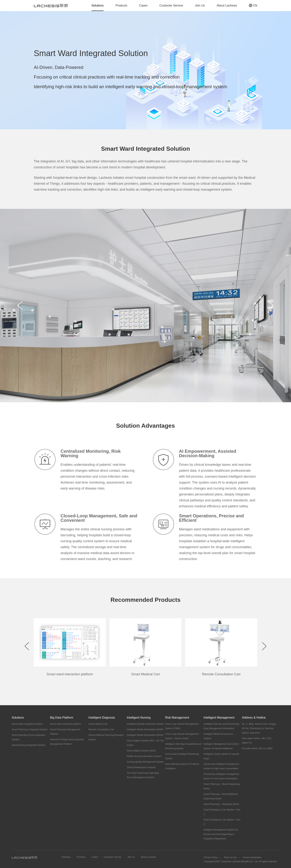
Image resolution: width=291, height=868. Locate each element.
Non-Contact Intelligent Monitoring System (182, 756)
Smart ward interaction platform (65, 724)
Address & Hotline (254, 718)
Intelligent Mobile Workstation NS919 (145, 735)
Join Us (200, 5)
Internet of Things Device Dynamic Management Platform (67, 742)
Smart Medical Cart (98, 724)
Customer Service (171, 5)
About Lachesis (227, 5)
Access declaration (252, 857)
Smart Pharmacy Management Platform (65, 732)
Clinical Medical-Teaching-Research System (106, 737)
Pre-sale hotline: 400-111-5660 (257, 748)
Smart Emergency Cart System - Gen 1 (222, 812)
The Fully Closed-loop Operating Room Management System (143, 775)
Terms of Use (230, 857)
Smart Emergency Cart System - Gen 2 (222, 822)
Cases (143, 5)
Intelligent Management (219, 718)
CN (253, 5)
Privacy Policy (211, 857)
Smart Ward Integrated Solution (27, 724)
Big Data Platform (62, 718)
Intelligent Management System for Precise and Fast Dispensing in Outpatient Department (221, 834)
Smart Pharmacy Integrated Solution (30, 730)
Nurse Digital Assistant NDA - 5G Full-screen (145, 743)
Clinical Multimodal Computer (141, 767)
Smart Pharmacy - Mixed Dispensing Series (222, 786)
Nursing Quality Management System (145, 762)
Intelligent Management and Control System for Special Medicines (221, 746)
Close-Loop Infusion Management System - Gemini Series (182, 736)
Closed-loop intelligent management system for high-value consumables (221, 766)
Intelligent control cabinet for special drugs (221, 756)
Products (121, 5)
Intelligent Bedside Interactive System (145, 724)
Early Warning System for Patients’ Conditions (182, 766)
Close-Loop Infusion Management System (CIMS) (182, 726)
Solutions (98, 5)
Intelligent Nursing (139, 718)
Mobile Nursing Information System (144, 756)
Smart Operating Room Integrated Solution (28, 737)
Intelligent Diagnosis (102, 718)
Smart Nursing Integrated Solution (28, 745)
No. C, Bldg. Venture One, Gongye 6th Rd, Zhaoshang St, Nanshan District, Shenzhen (259, 728)
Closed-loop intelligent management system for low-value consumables (221, 776)
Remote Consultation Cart (101, 730)
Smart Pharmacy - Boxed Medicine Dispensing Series (221, 796)
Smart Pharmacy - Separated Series (221, 804)
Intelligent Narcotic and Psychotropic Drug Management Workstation (222, 726)
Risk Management (177, 718)
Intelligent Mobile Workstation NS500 (145, 730)
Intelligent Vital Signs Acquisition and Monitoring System (183, 746)
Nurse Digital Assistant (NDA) (141, 751)
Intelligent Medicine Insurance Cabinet (218, 736)
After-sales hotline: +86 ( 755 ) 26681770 (257, 741)
